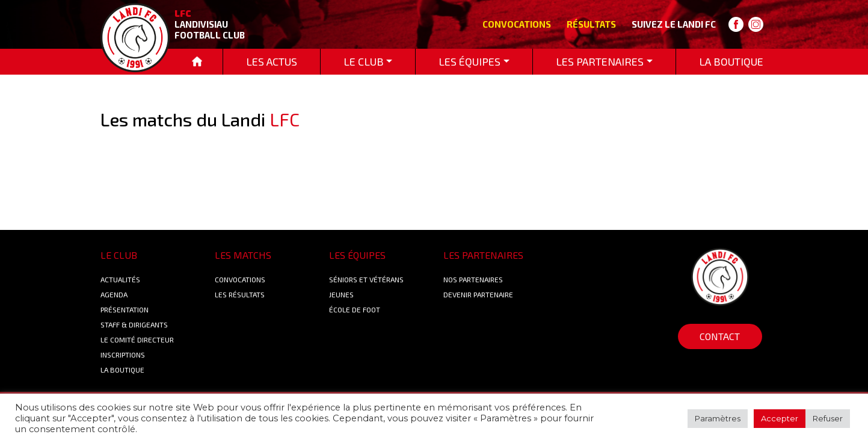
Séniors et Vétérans (366, 279)
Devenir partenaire (478, 294)
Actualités (120, 279)
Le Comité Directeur (137, 339)
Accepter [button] (780, 418)
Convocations (517, 24)
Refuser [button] (828, 418)
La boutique (122, 370)
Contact (720, 336)
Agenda (114, 294)
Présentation (125, 309)
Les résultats (240, 294)
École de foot (355, 309)
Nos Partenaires (473, 279)
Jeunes (341, 294)
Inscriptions (123, 355)
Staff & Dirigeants (134, 324)
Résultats (591, 24)
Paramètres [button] (718, 418)
